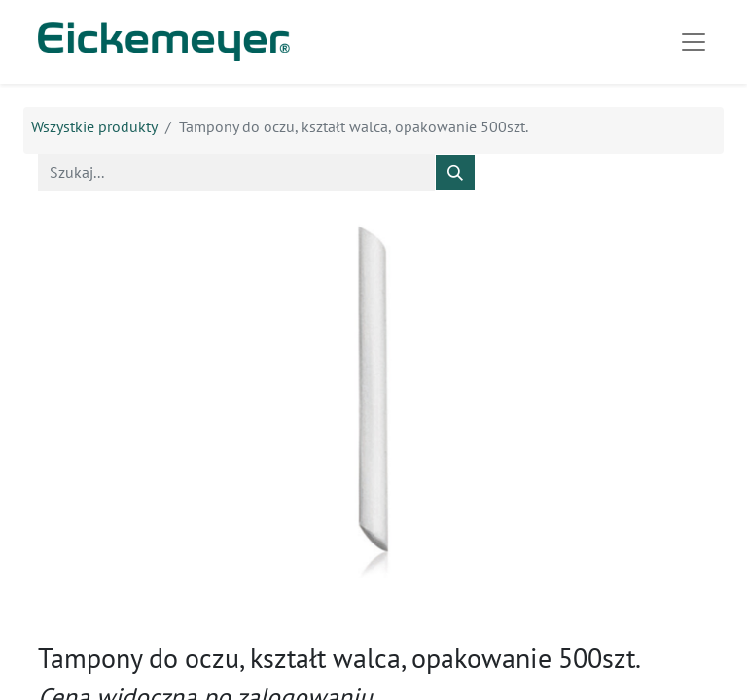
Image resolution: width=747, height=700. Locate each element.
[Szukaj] (455, 172)
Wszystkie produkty (94, 126)
